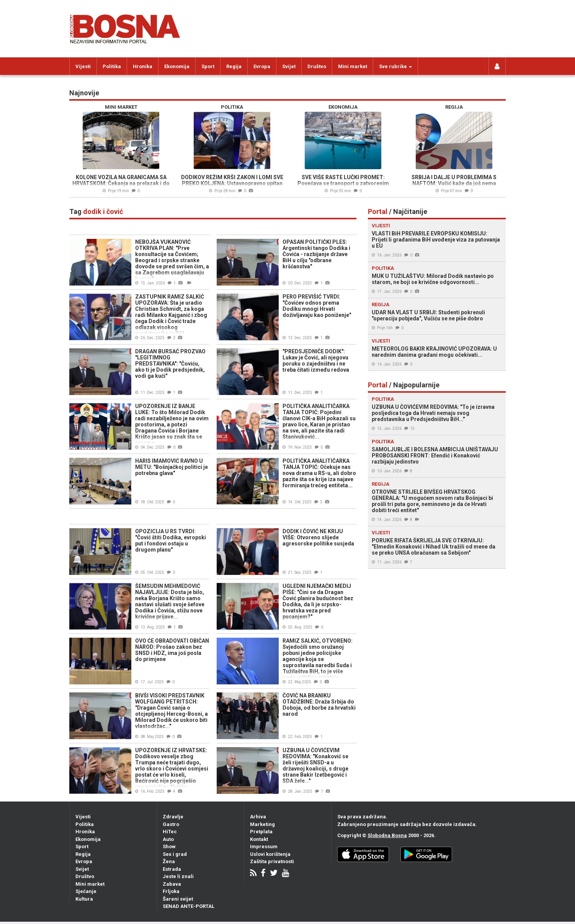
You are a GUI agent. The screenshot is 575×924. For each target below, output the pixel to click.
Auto (168, 839)
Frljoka (171, 891)
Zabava (172, 884)
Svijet (289, 66)
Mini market (353, 66)
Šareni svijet (178, 899)
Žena (169, 861)
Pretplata (261, 832)
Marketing (262, 824)
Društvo (317, 66)
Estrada (172, 869)
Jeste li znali (178, 876)
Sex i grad (175, 854)
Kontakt (259, 839)
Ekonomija (177, 66)
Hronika (143, 66)
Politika (112, 66)
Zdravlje (173, 817)
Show (169, 846)
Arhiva (258, 817)
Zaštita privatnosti (272, 861)
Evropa (262, 66)
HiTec (170, 832)
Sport (208, 66)
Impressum (264, 846)
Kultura (84, 899)
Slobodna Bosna (387, 835)
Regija (234, 66)
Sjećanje (86, 891)
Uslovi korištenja (270, 854)
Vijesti (83, 66)
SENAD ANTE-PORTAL (189, 906)
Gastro (171, 824)
